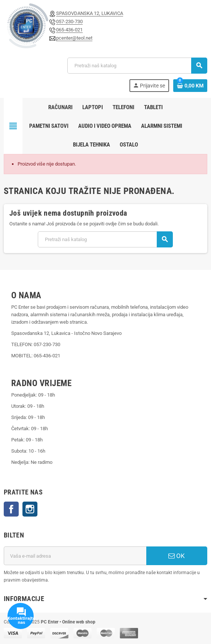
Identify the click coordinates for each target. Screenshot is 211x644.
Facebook (11, 509)
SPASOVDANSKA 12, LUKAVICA (90, 13)
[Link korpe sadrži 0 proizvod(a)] (190, 86)
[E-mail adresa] (75, 556)
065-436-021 (69, 30)
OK (177, 556)
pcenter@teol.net (74, 38)
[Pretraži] (137, 66)
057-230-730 (69, 21)
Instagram (30, 509)
